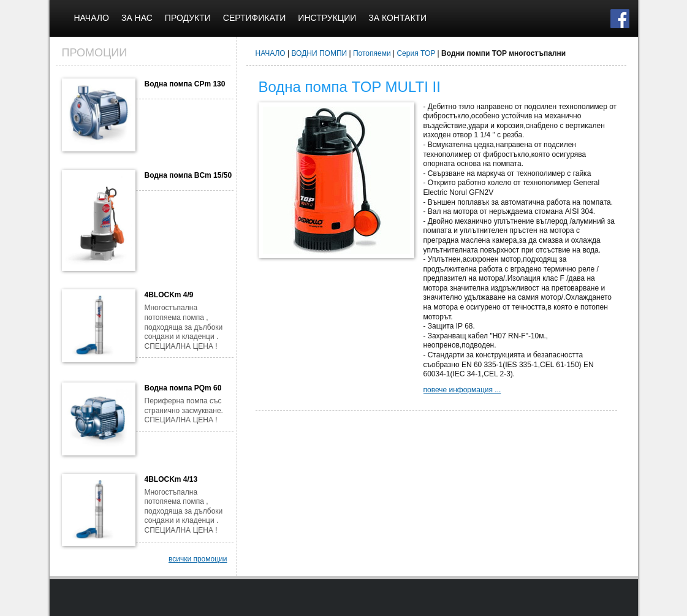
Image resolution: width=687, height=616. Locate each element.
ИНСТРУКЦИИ (327, 18)
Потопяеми (372, 53)
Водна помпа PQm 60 (183, 388)
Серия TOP (416, 53)
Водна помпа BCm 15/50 (188, 175)
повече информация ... (462, 390)
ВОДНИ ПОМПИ (320, 53)
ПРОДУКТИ (188, 18)
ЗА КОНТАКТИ (397, 18)
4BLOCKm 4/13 (171, 479)
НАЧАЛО (92, 18)
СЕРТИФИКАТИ (255, 18)
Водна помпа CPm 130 (185, 84)
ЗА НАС (137, 18)
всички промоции (198, 559)
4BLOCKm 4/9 (169, 295)
